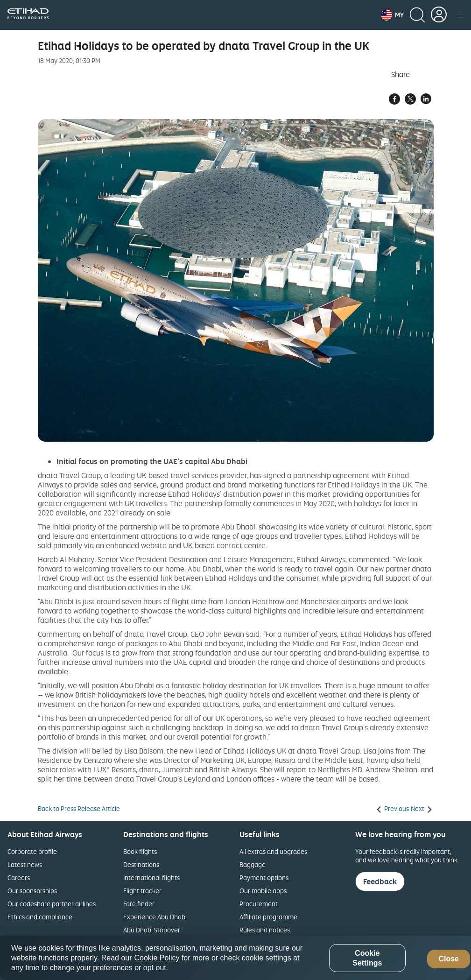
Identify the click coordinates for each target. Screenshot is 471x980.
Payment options (264, 878)
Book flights (140, 851)
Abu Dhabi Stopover (152, 930)
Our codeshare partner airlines (52, 904)
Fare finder (139, 904)
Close (449, 959)
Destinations (141, 864)
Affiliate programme (268, 917)
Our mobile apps (263, 891)
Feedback (380, 881)
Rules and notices (265, 930)
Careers (19, 878)
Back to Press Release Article (79, 809)
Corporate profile (32, 851)
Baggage (253, 864)
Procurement (259, 904)
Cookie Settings (367, 958)
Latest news (25, 864)
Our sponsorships (32, 891)
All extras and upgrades (273, 851)
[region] (235, 958)
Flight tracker (142, 891)
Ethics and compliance (40, 917)
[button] (392, 15)
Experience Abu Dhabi (155, 917)
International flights (151, 878)
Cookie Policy (157, 958)
